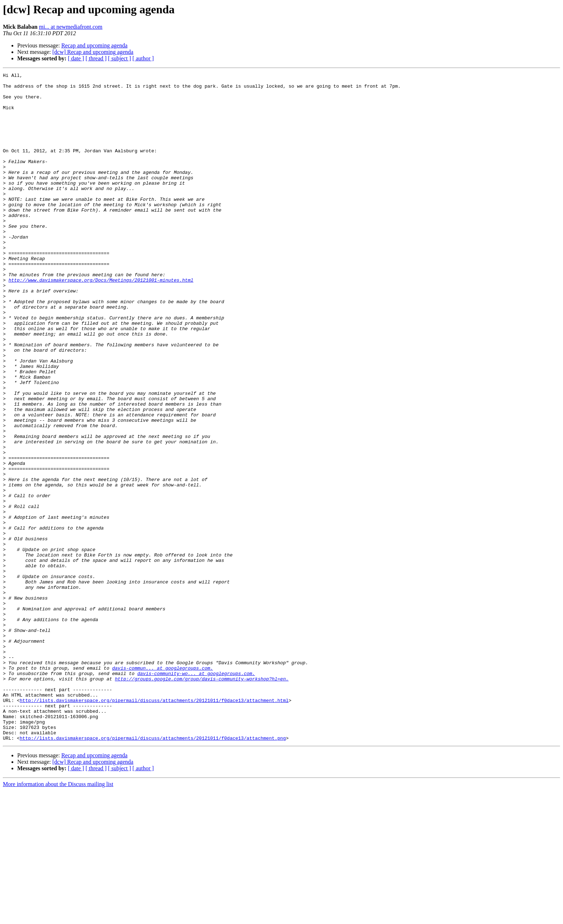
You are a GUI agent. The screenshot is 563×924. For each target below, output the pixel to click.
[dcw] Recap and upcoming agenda (93, 52)
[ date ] (76, 58)
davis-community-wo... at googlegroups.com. (196, 794)
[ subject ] (120, 58)
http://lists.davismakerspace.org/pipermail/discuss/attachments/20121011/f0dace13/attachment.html (154, 826)
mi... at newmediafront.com (71, 27)
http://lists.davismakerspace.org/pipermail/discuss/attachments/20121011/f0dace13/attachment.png (153, 872)
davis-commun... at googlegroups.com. (162, 787)
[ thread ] (96, 58)
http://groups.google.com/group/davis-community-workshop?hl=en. (202, 800)
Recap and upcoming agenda (94, 45)
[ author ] (143, 58)
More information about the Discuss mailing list (58, 918)
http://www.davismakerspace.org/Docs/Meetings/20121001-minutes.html (101, 322)
